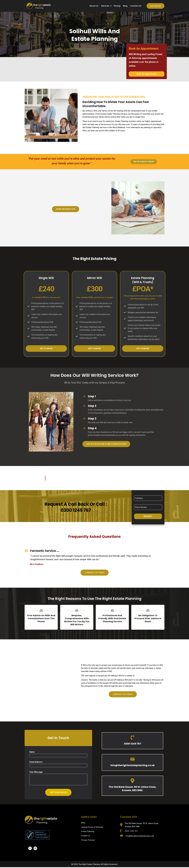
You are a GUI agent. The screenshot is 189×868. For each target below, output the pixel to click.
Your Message (37, 773)
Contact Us (86, 837)
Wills (83, 824)
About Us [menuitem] (94, 6)
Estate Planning (88, 832)
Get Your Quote (58, 793)
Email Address (37, 763)
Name (33, 753)
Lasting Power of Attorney (92, 828)
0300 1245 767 (133, 744)
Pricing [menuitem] (117, 6)
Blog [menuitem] (125, 6)
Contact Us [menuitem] (136, 6)
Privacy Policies (88, 841)
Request (148, 516)
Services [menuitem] (105, 6)
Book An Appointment (147, 74)
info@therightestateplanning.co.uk (133, 766)
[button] (111, 6)
